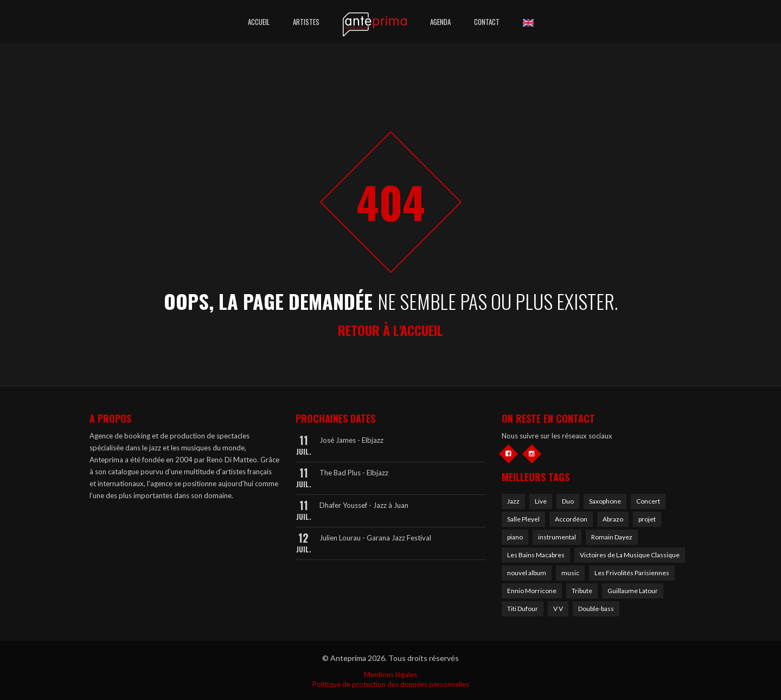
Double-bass (596, 609)
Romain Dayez (612, 537)
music (570, 573)
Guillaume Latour (633, 591)
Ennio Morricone (532, 591)
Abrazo (613, 519)
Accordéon (571, 519)
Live (541, 501)
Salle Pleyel (523, 519)
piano (515, 537)
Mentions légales (390, 674)
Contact (487, 22)
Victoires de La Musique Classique (630, 555)
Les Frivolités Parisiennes (632, 573)
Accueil (259, 22)
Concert (648, 501)
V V (558, 609)
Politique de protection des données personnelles (391, 684)
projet (647, 519)
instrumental (557, 537)
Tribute (582, 591)
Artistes (306, 22)
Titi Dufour (523, 609)
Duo (568, 501)
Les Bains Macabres (536, 555)
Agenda (440, 22)
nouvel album (527, 573)
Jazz (513, 501)
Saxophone (605, 501)
